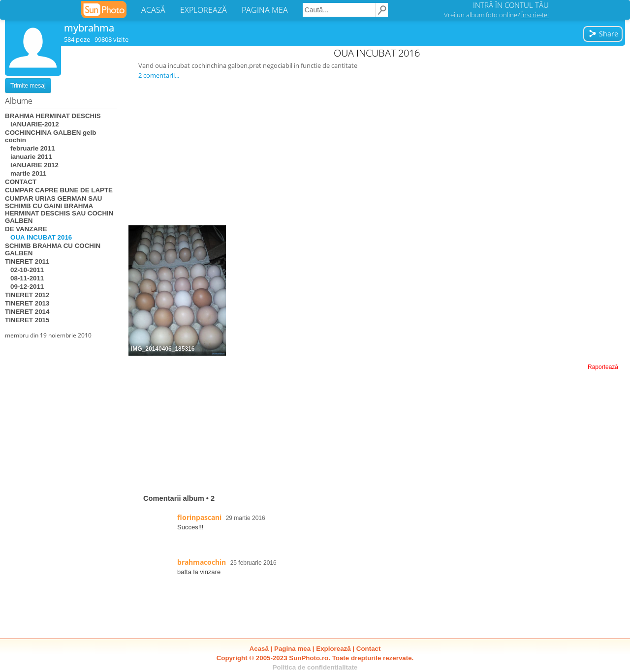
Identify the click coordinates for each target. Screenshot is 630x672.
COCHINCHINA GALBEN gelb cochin (50, 136)
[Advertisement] (377, 152)
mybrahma (89, 28)
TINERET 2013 (27, 303)
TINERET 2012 (27, 295)
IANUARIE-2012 (32, 124)
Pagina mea (292, 649)
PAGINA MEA (265, 10)
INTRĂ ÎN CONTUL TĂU (511, 5)
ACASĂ (153, 10)
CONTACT (21, 182)
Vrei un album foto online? (496, 15)
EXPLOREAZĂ (204, 10)
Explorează (333, 649)
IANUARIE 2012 (32, 165)
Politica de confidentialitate (315, 667)
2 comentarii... (159, 75)
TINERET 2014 (27, 312)
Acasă (259, 649)
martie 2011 (26, 173)
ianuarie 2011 (29, 157)
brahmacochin (202, 562)
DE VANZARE (26, 229)
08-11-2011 (24, 278)
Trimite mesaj (28, 86)
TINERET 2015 (27, 320)
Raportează (603, 367)
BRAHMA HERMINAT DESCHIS (53, 116)
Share (603, 34)
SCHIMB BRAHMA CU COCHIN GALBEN (53, 249)
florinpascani (199, 517)
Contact (369, 649)
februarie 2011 (30, 148)
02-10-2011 (24, 270)
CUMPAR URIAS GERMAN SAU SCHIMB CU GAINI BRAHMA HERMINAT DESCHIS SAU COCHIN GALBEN (59, 210)
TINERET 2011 (27, 261)
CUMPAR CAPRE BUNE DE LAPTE (59, 190)
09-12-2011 (24, 287)
